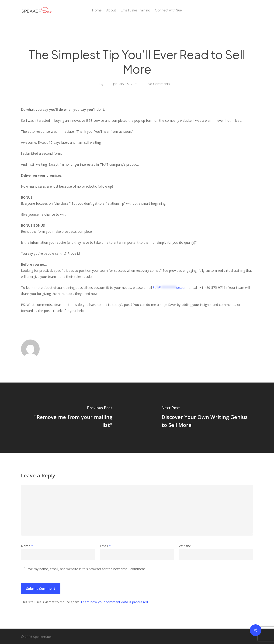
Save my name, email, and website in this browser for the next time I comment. (86, 569)
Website (185, 546)
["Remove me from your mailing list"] (69, 418)
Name (27, 546)
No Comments (159, 84)
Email (105, 546)
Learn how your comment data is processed (114, 602)
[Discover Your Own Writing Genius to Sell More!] (206, 418)
